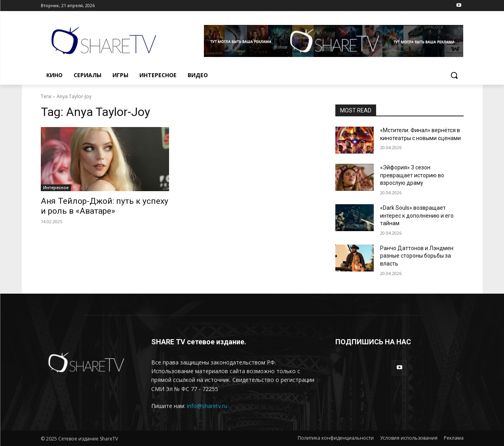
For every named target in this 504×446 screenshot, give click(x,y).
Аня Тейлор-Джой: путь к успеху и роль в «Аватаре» (105, 206)
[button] (454, 75)
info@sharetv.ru (207, 406)
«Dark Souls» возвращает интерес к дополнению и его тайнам (417, 215)
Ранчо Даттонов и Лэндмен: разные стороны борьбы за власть (417, 256)
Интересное (56, 188)
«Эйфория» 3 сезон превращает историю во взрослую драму (412, 175)
